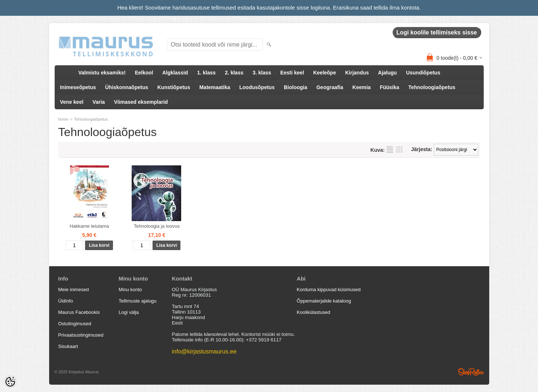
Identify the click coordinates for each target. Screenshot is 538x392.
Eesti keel (292, 73)
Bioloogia (296, 87)
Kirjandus (357, 73)
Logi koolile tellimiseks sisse (437, 32)
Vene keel (72, 102)
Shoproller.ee (471, 372)
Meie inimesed (74, 290)
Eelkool (144, 73)
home (63, 119)
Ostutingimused (75, 324)
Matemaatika (215, 87)
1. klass (207, 73)
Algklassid (175, 73)
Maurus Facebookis (79, 312)
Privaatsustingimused (81, 335)
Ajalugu (387, 73)
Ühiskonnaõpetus (127, 87)
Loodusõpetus (257, 87)
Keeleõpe (325, 73)
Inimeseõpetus (78, 87)
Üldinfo (66, 301)
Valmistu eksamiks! (102, 73)
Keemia (362, 87)
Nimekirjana (390, 150)
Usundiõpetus (423, 73)
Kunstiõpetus (174, 87)
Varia (98, 102)
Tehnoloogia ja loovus (157, 226)
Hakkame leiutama (89, 226)
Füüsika (390, 87)
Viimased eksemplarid (141, 102)
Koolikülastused (313, 312)
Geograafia (330, 87)
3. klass (262, 73)
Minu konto (131, 290)
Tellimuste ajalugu (138, 301)
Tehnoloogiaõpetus (432, 87)
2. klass (234, 73)
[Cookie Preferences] (10, 382)
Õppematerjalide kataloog (324, 301)
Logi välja (129, 312)
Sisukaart (68, 346)
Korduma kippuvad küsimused (329, 290)
